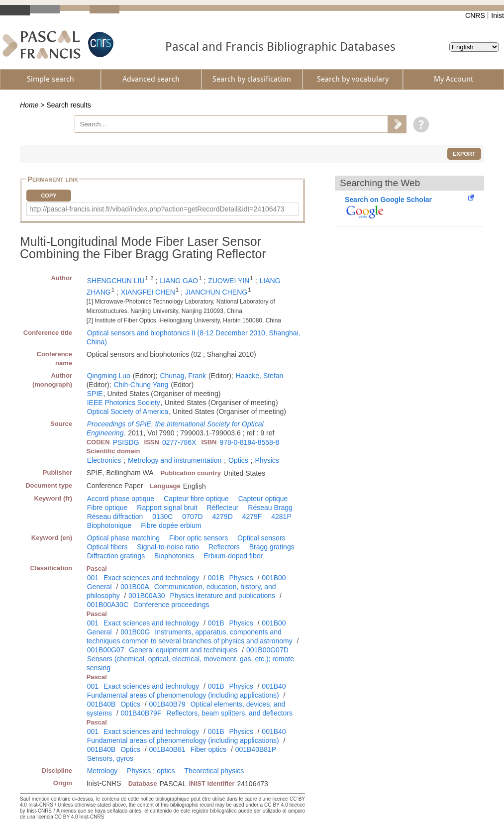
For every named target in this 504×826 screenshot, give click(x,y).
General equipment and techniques (183, 650)
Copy (49, 196)
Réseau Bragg (270, 508)
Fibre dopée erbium (171, 525)
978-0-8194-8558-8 (249, 442)
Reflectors (224, 547)
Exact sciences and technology (151, 578)
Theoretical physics (214, 771)
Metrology (102, 771)
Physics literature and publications (222, 596)
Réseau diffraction (115, 516)
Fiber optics (208, 749)
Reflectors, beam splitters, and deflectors (229, 713)
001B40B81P (256, 749)
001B (216, 578)
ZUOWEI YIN (229, 281)
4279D (223, 516)
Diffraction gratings (116, 556)
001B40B (101, 704)
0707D (192, 516)
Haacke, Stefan (260, 376)
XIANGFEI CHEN (148, 292)
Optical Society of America (128, 412)
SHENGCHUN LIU (116, 281)
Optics (238, 460)
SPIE (95, 394)
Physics (267, 460)
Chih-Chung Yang (141, 385)
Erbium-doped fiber (233, 556)
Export (464, 154)
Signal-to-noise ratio (168, 547)
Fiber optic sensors (199, 538)
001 (93, 578)
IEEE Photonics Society (124, 403)
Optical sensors (261, 538)
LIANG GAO (179, 281)
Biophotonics (174, 556)
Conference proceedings (171, 605)
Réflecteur (223, 508)
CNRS (475, 15)
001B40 (274, 686)
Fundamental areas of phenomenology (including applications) (183, 695)
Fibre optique (107, 508)
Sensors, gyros (110, 758)
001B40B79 (167, 704)
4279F (252, 516)
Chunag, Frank (183, 376)
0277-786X (179, 442)
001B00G (135, 632)
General (100, 587)
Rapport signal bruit (167, 508)
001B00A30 (147, 596)
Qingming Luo (109, 376)
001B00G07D (267, 650)
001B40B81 (167, 749)
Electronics (104, 460)
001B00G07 (106, 650)
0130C (162, 516)
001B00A (135, 587)
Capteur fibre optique (196, 499)
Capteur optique (263, 499)
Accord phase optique (121, 499)
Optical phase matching (123, 538)
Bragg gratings (272, 547)
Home (29, 105)
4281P (281, 516)
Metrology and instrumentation (175, 460)
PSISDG (126, 442)
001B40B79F (141, 713)
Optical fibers (107, 547)
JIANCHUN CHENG (216, 292)
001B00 (274, 578)
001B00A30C (108, 605)
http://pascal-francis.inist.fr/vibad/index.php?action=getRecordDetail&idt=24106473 (157, 209)
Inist (498, 15)
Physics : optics (151, 771)
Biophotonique (109, 525)
